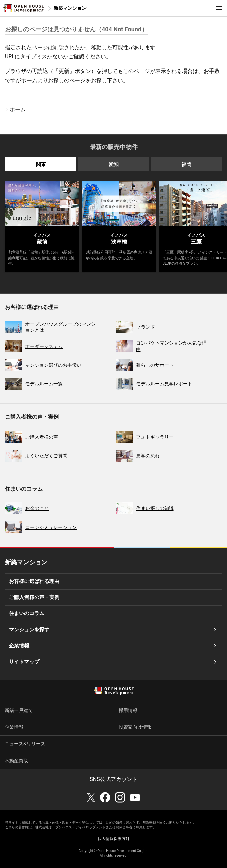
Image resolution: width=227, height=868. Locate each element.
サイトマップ (24, 662)
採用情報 (128, 710)
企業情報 (19, 646)
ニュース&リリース (25, 744)
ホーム (18, 110)
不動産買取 (16, 761)
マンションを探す (29, 630)
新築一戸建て (19, 710)
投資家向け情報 (135, 727)
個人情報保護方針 (114, 839)
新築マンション (70, 8)
